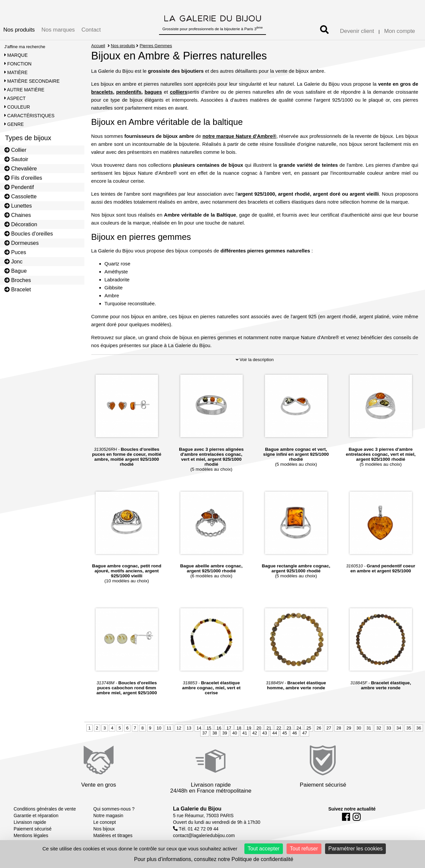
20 (259, 728)
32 (379, 728)
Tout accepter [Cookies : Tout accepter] (264, 849)
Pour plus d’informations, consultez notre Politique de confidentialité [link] (214, 859)
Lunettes (18, 206)
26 (319, 728)
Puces (15, 252)
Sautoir (16, 159)
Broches (18, 280)
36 (419, 728)
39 (224, 733)
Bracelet (18, 289)
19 (249, 728)
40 (235, 733)
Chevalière (21, 168)
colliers (179, 92)
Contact (91, 30)
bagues (153, 92)
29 (349, 728)
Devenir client (357, 31)
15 (209, 728)
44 (275, 733)
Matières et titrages (113, 835)
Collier (15, 150)
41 (245, 733)
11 (169, 728)
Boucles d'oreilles (29, 234)
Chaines (18, 215)
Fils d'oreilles (23, 178)
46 (295, 733)
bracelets (102, 92)
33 (389, 728)
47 (304, 733)
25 (309, 728)
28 (339, 728)
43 (265, 733)
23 (289, 728)
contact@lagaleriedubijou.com (204, 835)
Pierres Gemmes (156, 46)
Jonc (13, 261)
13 (189, 728)
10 (159, 728)
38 (214, 733)
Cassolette (21, 196)
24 (299, 728)
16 (219, 728)
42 (255, 733)
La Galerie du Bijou (197, 809)
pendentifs (129, 92)
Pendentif (19, 187)
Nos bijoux (104, 829)
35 (409, 728)
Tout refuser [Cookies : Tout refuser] (304, 849)
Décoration (21, 224)
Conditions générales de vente (45, 809)
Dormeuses (22, 243)
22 (279, 728)
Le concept (105, 822)
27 (329, 728)
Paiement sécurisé (33, 829)
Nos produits (19, 30)
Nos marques (58, 30)
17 (229, 728)
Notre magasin (108, 816)
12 (179, 728)
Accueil (98, 46)
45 (285, 733)
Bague (16, 271)
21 (269, 728)
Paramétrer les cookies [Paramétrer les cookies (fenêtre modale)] (356, 849)
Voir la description (255, 360)
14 (199, 728)
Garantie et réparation (36, 816)
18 (239, 728)
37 (205, 733)
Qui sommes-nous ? (114, 809)
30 (359, 728)
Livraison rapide (30, 822)
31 (369, 728)
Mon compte (400, 31)
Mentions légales (31, 835)
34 (399, 728)
